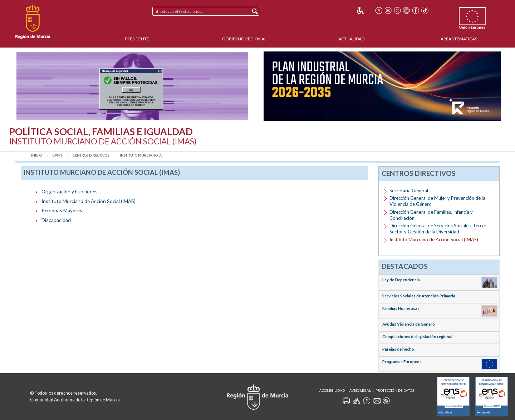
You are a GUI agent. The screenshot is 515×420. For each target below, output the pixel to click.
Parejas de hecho (398, 349)
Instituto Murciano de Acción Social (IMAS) (89, 201)
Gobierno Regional (244, 39)
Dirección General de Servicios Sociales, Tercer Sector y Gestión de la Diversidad (438, 229)
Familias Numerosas (401, 308)
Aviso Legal (360, 391)
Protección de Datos (395, 391)
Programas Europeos (402, 362)
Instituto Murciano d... (141, 155)
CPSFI (57, 155)
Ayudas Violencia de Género (409, 324)
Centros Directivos (91, 155)
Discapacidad (56, 220)
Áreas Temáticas (459, 39)
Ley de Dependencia (401, 280)
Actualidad (351, 39)
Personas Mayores (62, 210)
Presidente (137, 39)
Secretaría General (409, 191)
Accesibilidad (332, 391)
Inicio (36, 155)
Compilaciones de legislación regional (417, 337)
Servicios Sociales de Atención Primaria (419, 296)
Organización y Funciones (70, 191)
